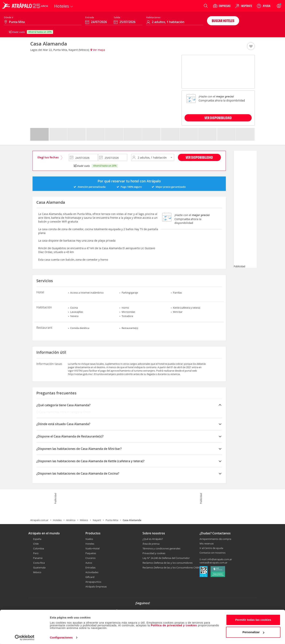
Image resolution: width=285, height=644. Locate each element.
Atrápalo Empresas (96, 587)
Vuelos (89, 539)
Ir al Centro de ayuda (211, 548)
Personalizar (253, 631)
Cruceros (90, 558)
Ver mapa (98, 50)
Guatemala (39, 567)
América (71, 520)
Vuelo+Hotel (92, 548)
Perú (36, 553)
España (37, 539)
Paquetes (91, 553)
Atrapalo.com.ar (39, 520)
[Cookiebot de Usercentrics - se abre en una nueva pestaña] (25, 637)
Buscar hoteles (223, 21)
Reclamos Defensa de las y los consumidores (168, 563)
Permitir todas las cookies (253, 619)
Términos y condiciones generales (161, 548)
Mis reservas (207, 544)
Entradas (90, 567)
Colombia (39, 548)
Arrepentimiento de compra (215, 539)
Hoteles (57, 520)
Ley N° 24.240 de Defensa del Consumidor (166, 558)
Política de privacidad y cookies (174, 624)
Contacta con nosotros (213, 553)
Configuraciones (61, 636)
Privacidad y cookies (154, 553)
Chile (36, 544)
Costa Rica (39, 563)
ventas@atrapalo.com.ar (213, 563)
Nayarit (97, 520)
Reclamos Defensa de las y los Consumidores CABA (171, 567)
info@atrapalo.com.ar (220, 559)
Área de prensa (151, 544)
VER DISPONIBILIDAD (218, 118)
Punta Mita (112, 520)
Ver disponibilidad (199, 157)
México (84, 520)
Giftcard (90, 577)
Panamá (38, 558)
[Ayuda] (264, 6)
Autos (89, 563)
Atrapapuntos (93, 582)
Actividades (92, 572)
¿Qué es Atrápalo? (153, 539)
